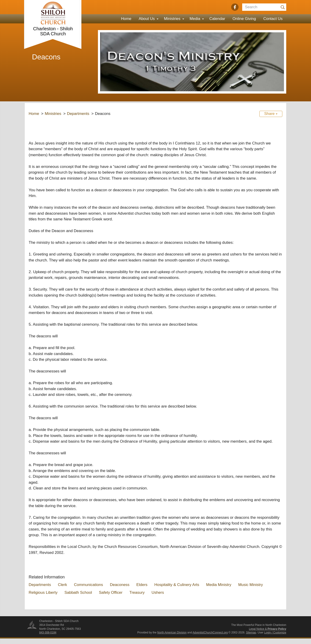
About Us (147, 19)
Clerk (63, 585)
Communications (88, 585)
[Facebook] (235, 7)
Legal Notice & (268, 629)
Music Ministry (251, 585)
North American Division (172, 633)
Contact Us (273, 19)
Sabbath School (78, 593)
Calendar (217, 19)
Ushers (158, 593)
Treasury (137, 593)
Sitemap (251, 633)
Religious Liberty (43, 593)
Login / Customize (275, 633)
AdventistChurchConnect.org (210, 633)
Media (195, 19)
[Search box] (264, 7)
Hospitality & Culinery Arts (177, 585)
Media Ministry (219, 585)
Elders (142, 585)
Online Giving (244, 19)
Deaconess (120, 585)
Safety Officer (111, 593)
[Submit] (283, 7)
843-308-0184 (48, 633)
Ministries (172, 19)
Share (271, 114)
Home (126, 19)
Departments (78, 114)
